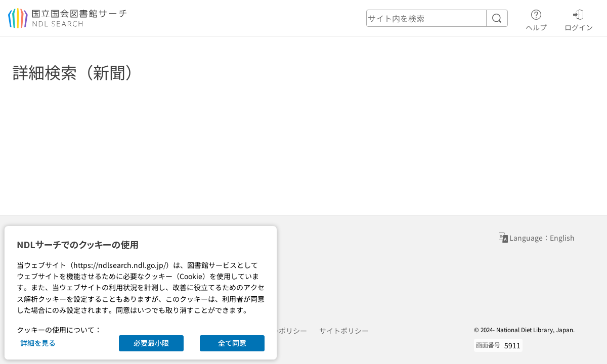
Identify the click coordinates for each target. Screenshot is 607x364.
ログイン (579, 19)
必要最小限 (151, 343)
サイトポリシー (344, 331)
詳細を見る (38, 343)
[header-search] (437, 18)
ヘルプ (536, 19)
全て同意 (232, 343)
